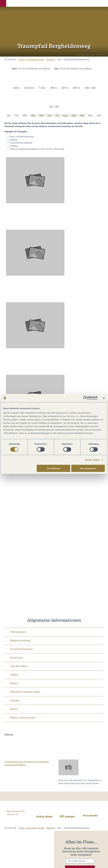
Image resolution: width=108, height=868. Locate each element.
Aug (65, 115)
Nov (90, 115)
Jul (57, 115)
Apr (33, 115)
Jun (49, 115)
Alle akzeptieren (88, 468)
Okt (82, 115)
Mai (41, 115)
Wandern (51, 59)
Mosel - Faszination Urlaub (31, 59)
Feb (17, 115)
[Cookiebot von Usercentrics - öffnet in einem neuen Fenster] (85, 398)
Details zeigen (92, 460)
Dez (99, 115)
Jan (9, 115)
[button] (3, 3)
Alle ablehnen (53, 468)
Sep (74, 115)
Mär (25, 115)
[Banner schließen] (104, 398)
